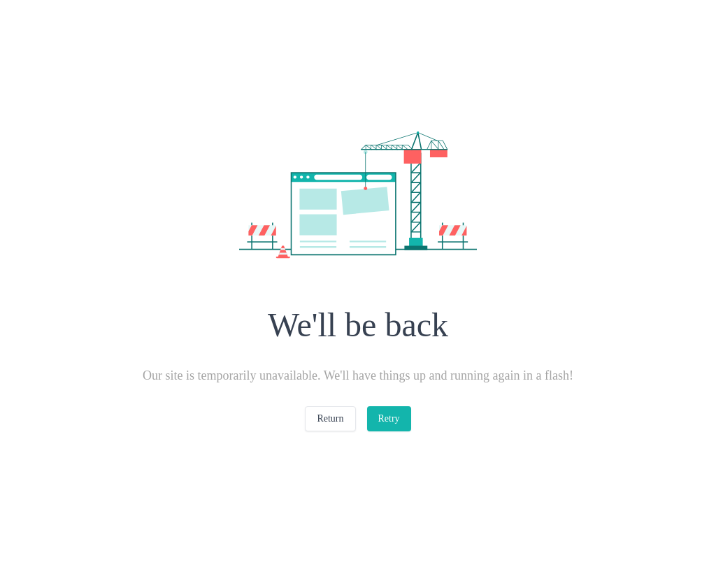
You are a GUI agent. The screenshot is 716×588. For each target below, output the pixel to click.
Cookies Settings (533, 511)
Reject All (534, 547)
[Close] (694, 545)
